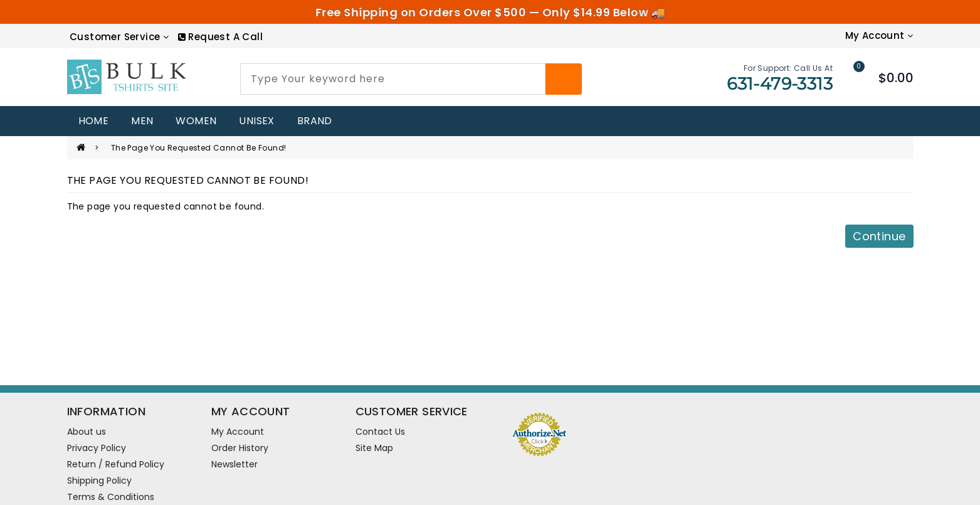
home (94, 121)
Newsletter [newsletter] (234, 464)
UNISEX (256, 121)
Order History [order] (240, 448)
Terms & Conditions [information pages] (111, 497)
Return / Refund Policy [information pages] (116, 464)
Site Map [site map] (374, 448)
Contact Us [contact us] (380, 432)
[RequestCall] (220, 37)
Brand (315, 121)
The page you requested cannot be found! (199, 148)
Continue (879, 236)
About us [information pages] (87, 432)
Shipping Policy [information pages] (99, 481)
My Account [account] (238, 432)
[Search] (564, 79)
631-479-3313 (780, 84)
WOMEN (196, 121)
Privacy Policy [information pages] (97, 448)
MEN (142, 121)
